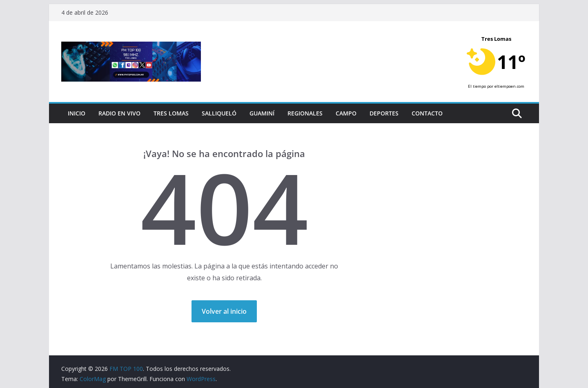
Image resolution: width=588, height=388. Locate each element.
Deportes (384, 113)
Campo (346, 113)
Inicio (77, 113)
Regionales (305, 113)
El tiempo (477, 86)
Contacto (427, 113)
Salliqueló (219, 113)
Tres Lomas (171, 113)
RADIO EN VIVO (119, 113)
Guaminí (262, 113)
